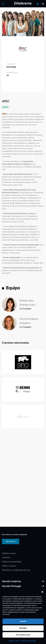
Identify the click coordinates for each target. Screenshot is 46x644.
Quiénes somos (9, 553)
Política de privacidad (28, 641)
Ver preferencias (23, 635)
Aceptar (23, 621)
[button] (42, 592)
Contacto (6, 557)
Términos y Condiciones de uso (16, 570)
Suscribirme (11, 541)
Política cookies (14, 641)
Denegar (23, 628)
